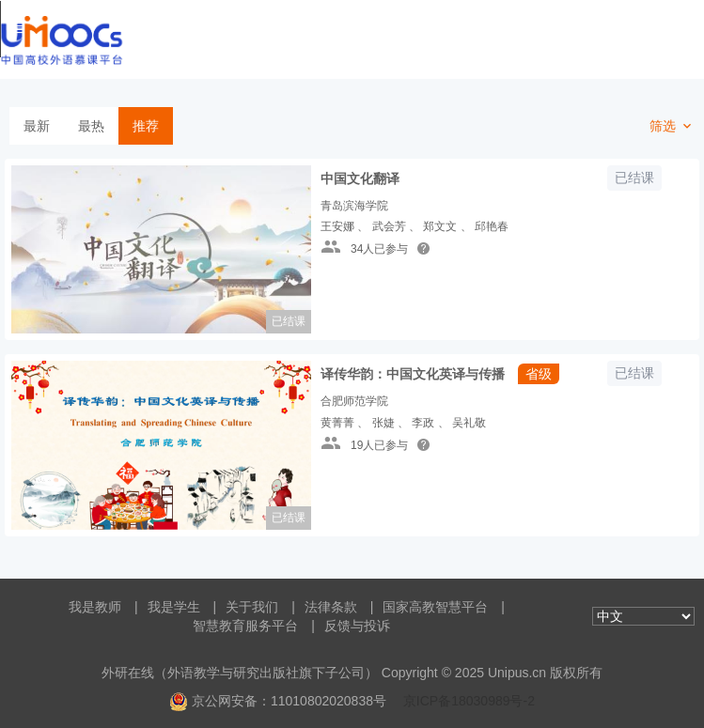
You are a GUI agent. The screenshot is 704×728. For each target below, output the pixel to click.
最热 (91, 126)
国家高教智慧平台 (435, 607)
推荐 (146, 126)
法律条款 (331, 607)
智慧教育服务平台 (245, 626)
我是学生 (174, 607)
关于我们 (252, 607)
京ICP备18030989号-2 (469, 701)
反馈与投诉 (357, 626)
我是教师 (95, 607)
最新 (37, 126)
